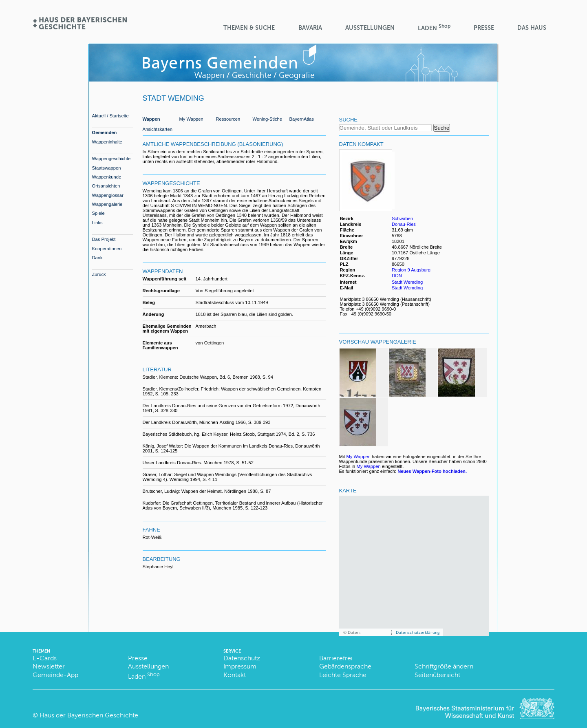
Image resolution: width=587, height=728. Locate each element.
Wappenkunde (107, 177)
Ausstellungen (370, 28)
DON (397, 276)
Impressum (240, 666)
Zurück (99, 274)
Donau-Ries (404, 224)
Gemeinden (105, 132)
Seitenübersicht (437, 675)
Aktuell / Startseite (110, 116)
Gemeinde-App (55, 675)
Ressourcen (228, 119)
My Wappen (191, 119)
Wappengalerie (107, 204)
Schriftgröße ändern (444, 666)
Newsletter (49, 666)
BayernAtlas (302, 119)
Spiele (98, 213)
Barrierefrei (336, 658)
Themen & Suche (249, 28)
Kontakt (235, 675)
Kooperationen (107, 249)
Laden (434, 28)
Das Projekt (104, 239)
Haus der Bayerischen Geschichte (89, 715)
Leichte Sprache (343, 675)
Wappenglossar (108, 195)
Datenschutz (242, 658)
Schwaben (402, 218)
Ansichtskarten (158, 129)
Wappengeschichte (111, 159)
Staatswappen (107, 168)
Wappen (151, 119)
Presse (484, 28)
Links (97, 223)
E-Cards (45, 658)
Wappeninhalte (107, 142)
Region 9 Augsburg (411, 270)
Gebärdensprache (345, 666)
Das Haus (532, 28)
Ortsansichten (106, 186)
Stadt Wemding (407, 282)
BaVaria (310, 28)
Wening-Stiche (268, 119)
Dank (97, 258)
